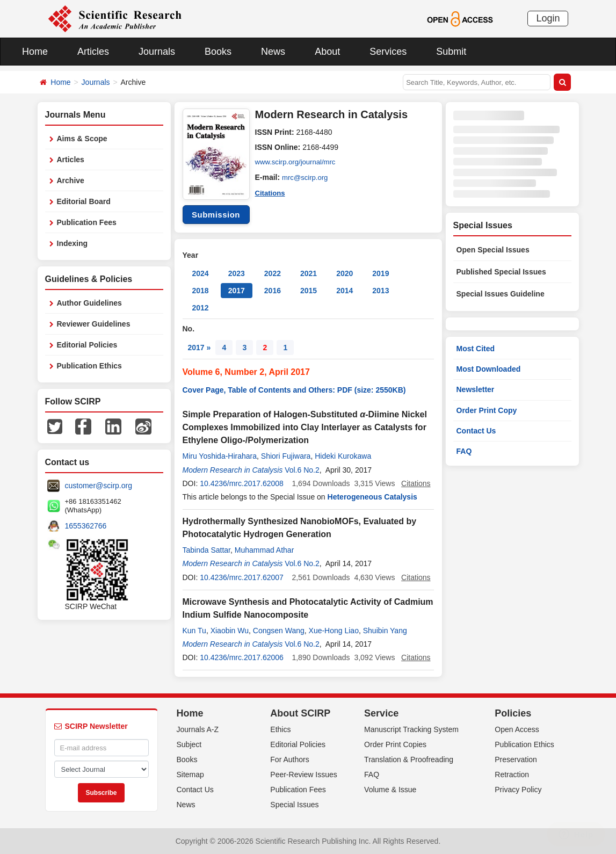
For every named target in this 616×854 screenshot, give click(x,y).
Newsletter (476, 389)
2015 (309, 291)
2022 (273, 273)
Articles (93, 52)
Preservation (516, 759)
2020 (345, 273)
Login (548, 18)
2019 (381, 273)
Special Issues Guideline (501, 294)
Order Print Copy (487, 410)
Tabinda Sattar (207, 550)
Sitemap (190, 775)
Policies (513, 713)
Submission (216, 215)
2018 (201, 291)
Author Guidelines (89, 303)
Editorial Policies (87, 345)
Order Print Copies (395, 744)
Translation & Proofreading (409, 759)
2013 (381, 291)
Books (218, 52)
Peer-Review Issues (304, 775)
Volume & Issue (390, 790)
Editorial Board (84, 201)
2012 (201, 308)
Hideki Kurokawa (343, 456)
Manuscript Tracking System (411, 729)
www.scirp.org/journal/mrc (298, 162)
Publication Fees (87, 222)
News (273, 52)
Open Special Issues (493, 250)
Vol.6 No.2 (302, 470)
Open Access (517, 729)
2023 (237, 273)
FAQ (464, 451)
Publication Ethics (89, 366)
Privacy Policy (518, 790)
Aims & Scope (82, 139)
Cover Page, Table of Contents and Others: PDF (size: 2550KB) (294, 390)
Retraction (512, 775)
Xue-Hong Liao (334, 631)
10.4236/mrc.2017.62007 (242, 577)
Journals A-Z (198, 729)
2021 (309, 273)
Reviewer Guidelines (94, 324)
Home (35, 52)
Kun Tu (194, 631)
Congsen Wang (279, 631)
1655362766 (86, 526)
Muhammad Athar (264, 550)
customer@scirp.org (99, 486)
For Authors (289, 759)
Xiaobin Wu (230, 631)
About (327, 52)
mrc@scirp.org (306, 177)
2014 (345, 291)
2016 (273, 291)
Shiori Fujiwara (286, 456)
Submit (451, 52)
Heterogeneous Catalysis (372, 497)
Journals (157, 52)
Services (388, 52)
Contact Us (476, 431)
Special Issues (294, 805)
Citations (271, 192)
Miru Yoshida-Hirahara (220, 456)
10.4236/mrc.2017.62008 (242, 483)
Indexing (73, 243)
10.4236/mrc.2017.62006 (242, 657)
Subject (189, 744)
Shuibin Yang (385, 631)
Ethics (280, 729)
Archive (71, 180)
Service (381, 713)
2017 (237, 291)
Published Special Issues (501, 272)
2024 (201, 273)
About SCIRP (300, 713)
